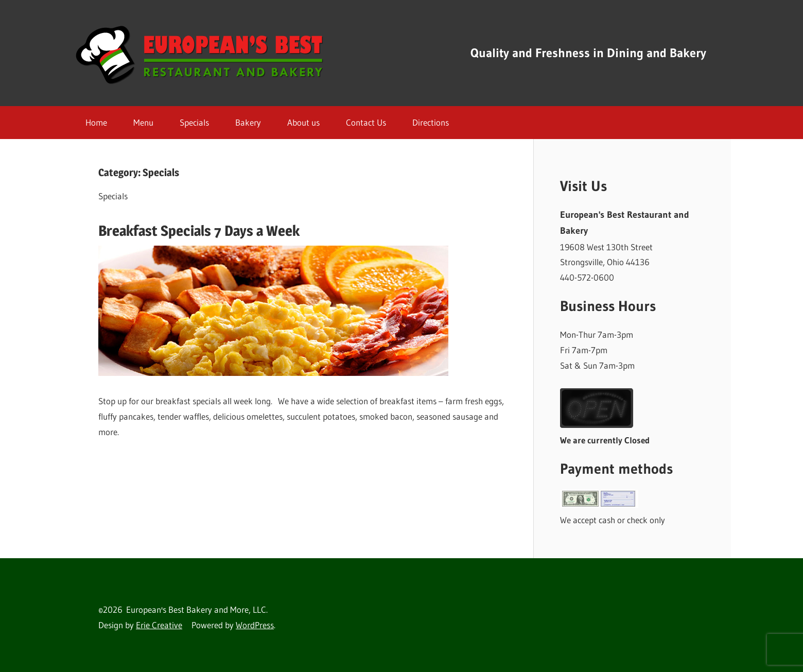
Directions (431, 122)
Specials (194, 122)
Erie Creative (159, 625)
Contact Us (366, 122)
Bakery (248, 122)
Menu (143, 122)
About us (303, 122)
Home (96, 122)
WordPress (255, 625)
